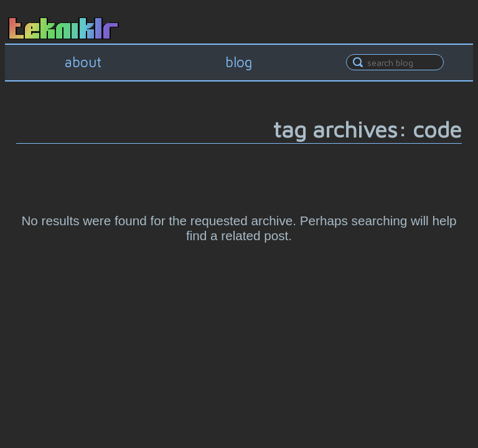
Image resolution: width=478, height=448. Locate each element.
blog (239, 62)
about (83, 62)
